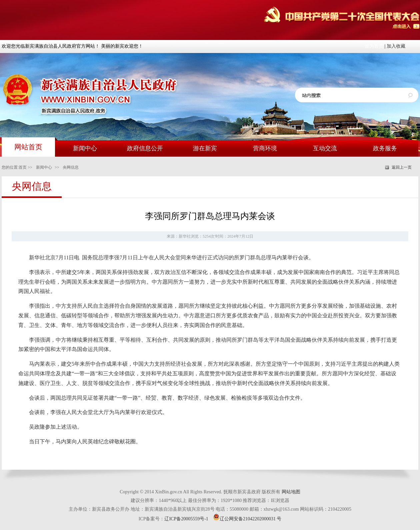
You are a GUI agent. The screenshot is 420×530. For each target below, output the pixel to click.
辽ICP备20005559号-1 (186, 519)
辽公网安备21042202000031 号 (247, 519)
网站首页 (28, 147)
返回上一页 (402, 167)
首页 (23, 167)
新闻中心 (44, 167)
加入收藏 (396, 46)
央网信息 (71, 167)
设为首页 (374, 46)
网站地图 (291, 492)
